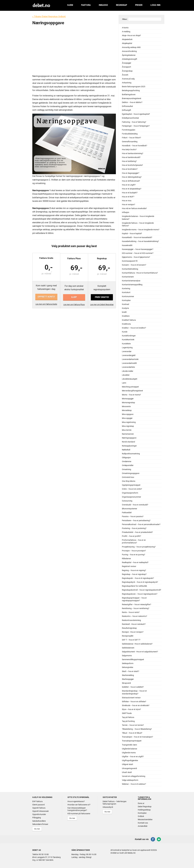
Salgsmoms (127, 656)
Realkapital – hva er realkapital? (135, 562)
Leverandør (127, 352)
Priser (139, 5)
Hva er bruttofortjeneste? (132, 165)
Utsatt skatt (127, 772)
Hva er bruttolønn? (130, 169)
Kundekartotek (128, 340)
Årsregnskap (127, 71)
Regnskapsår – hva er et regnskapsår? (138, 578)
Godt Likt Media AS (127, 853)
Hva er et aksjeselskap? (132, 189)
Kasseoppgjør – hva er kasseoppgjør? (138, 249)
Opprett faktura (39, 808)
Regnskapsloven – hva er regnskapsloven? (140, 594)
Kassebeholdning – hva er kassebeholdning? (140, 241)
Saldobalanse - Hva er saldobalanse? (137, 644)
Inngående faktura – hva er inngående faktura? (138, 224)
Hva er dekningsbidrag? (132, 177)
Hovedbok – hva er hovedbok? (135, 146)
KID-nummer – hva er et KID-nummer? (138, 253)
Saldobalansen (128, 648)
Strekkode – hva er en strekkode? (136, 705)
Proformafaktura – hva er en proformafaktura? (134, 541)
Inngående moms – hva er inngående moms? (141, 230)
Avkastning (127, 83)
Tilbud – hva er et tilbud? (132, 733)
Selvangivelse (128, 667)
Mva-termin (127, 430)
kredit (124, 312)
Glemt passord (38, 805)
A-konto (125, 28)
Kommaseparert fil (130, 261)
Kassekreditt (127, 245)
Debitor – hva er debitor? (132, 102)
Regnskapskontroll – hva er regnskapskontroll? (142, 590)
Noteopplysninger (129, 446)
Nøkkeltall (126, 450)
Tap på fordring (128, 721)
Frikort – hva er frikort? (131, 138)
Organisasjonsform (130, 493)
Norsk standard (128, 442)
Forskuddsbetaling (130, 134)
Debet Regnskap (145, 807)
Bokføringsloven (129, 95)
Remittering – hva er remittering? (136, 608)
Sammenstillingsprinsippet (133, 660)
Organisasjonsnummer (131, 497)
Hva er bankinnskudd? (131, 157)
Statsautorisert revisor (131, 698)
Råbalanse (126, 559)
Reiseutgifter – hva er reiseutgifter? (137, 605)
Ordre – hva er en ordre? (132, 489)
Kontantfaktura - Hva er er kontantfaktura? (140, 273)
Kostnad (125, 304)
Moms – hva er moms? (131, 395)
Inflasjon (126, 212)
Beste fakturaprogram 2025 (134, 87)
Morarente (126, 407)
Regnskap (122, 5)
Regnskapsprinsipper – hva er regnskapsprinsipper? (134, 599)
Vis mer (37, 829)
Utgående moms (129, 753)
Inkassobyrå (108, 807)
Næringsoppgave (129, 438)
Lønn (124, 383)
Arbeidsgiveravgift (130, 59)
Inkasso (103, 5)
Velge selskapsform (130, 780)
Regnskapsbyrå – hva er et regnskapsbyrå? (140, 582)
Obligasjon (126, 458)
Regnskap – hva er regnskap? (134, 574)
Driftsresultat (127, 106)
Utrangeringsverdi (129, 768)
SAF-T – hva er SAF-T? (131, 640)
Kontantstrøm (128, 277)
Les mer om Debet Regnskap (102, 304)
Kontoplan (126, 300)
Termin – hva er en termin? (133, 725)
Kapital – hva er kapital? (132, 234)
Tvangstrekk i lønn (129, 745)
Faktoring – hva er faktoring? (134, 122)
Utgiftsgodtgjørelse (130, 760)
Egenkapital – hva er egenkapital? (136, 114)
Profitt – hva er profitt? (131, 536)
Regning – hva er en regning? (134, 570)
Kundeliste (126, 344)
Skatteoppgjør (128, 679)
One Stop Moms (129, 481)
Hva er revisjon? (129, 205)
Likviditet (126, 375)
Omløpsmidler (128, 465)
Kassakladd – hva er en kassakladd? (137, 237)
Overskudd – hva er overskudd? (135, 505)
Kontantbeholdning (130, 269)
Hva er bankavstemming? (133, 153)
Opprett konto (46, 297)
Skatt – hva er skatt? (131, 671)
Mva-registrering (129, 422)
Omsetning (127, 469)
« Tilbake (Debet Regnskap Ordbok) (49, 17)
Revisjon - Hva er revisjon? (133, 632)
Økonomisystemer (130, 509)
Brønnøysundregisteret (132, 98)
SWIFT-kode (127, 713)
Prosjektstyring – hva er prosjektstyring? (139, 547)
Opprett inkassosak (40, 811)
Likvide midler (128, 371)
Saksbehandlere (39, 821)
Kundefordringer (129, 336)
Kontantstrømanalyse (131, 281)
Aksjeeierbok (127, 39)
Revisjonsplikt (128, 636)
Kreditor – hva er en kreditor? (134, 328)
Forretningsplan (129, 130)
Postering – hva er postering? (134, 528)
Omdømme (127, 461)
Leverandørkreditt (129, 363)
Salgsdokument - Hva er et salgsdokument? (140, 652)
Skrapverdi (126, 683)
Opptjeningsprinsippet (131, 485)
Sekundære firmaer (40, 824)
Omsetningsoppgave (131, 473)
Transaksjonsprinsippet (132, 741)
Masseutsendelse (145, 819)
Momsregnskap (128, 403)
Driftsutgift (127, 110)
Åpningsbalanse (129, 55)
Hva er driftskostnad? (131, 181)
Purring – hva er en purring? (134, 555)
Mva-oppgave (128, 414)
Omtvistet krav (128, 477)
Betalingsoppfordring (131, 91)
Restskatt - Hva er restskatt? (134, 624)
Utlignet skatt (128, 764)
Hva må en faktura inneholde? (134, 208)
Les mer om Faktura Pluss (74, 304)
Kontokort (126, 292)
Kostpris (125, 308)
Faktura (86, 5)
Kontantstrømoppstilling (132, 285)
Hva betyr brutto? (129, 150)
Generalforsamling (130, 142)
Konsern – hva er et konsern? (134, 265)
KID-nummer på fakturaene (79, 814)
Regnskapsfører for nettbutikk (134, 586)
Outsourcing (127, 501)
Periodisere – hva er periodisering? (136, 521)
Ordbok (141, 816)
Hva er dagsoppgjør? (131, 173)
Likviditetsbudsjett (130, 379)
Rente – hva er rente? (131, 612)
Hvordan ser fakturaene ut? (79, 805)
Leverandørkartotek (130, 359)
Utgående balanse (129, 749)
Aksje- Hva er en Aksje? (131, 36)
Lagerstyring (127, 348)
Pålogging (37, 818)
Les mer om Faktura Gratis (46, 304)
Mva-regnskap (128, 426)
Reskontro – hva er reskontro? (135, 616)
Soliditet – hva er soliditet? (133, 687)
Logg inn (155, 5)
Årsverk (125, 75)
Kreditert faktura (129, 320)
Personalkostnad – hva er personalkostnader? (141, 524)
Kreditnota (126, 324)
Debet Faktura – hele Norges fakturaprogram (115, 803)
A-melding (126, 32)
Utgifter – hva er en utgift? (133, 757)
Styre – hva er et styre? (131, 709)
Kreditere (126, 316)
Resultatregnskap (129, 628)
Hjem (70, 5)
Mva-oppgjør (127, 418)
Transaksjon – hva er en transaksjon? (137, 737)
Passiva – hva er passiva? (133, 516)
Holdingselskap (144, 810)
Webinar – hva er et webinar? (134, 784)
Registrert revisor (129, 566)
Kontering (126, 289)
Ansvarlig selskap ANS (131, 47)
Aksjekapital (127, 43)
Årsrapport (127, 67)
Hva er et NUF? (128, 197)
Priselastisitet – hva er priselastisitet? (137, 532)
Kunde (125, 332)
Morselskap (127, 410)
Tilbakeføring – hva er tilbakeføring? (137, 729)
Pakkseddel (127, 513)
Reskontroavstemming (131, 620)
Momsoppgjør (128, 399)
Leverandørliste (128, 367)
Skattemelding (128, 675)
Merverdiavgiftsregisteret (132, 391)
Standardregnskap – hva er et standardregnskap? (134, 692)
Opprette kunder (39, 814)
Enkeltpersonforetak (130, 118)
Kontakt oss (143, 823)
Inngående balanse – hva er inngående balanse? (138, 218)
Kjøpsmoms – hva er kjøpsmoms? (136, 257)
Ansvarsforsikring (129, 51)
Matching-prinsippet (130, 387)
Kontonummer (128, 297)
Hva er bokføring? (129, 161)
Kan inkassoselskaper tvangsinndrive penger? (77, 809)
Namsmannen (128, 434)
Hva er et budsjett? (130, 193)
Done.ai (141, 803)
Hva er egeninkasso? (76, 801)
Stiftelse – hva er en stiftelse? (134, 702)
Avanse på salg (128, 79)
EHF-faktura (37, 801)
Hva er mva (127, 201)
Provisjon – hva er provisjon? (134, 551)
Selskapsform (128, 663)
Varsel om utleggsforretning (134, 776)
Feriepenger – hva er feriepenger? (136, 126)
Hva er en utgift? (129, 185)
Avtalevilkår (143, 826)
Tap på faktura (128, 717)
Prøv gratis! (102, 297)
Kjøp (74, 297)
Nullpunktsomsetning (131, 454)
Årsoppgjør (127, 63)
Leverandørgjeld (129, 355)
